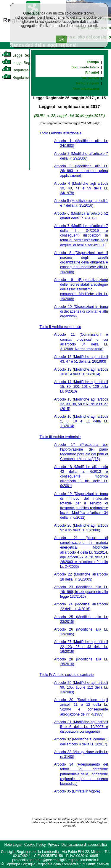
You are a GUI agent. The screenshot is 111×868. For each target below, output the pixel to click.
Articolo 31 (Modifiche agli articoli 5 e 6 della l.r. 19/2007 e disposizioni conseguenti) (81, 727)
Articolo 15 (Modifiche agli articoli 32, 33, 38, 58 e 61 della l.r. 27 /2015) (81, 404)
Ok (61, 39)
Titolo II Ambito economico (60, 327)
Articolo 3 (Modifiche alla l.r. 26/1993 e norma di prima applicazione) (81, 171)
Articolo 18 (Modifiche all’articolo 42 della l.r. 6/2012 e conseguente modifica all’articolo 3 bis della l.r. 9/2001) (81, 476)
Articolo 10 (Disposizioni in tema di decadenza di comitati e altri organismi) (81, 311)
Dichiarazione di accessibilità (84, 845)
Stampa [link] (93, 62)
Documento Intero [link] (85, 67)
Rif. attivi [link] (92, 73)
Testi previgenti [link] (87, 83)
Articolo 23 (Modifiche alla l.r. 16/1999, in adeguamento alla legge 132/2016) (81, 592)
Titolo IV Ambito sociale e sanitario (67, 675)
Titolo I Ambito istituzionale (61, 133)
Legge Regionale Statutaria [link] (29, 63)
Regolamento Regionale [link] (26, 78)
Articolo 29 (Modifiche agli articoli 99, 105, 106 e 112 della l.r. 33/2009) (81, 687)
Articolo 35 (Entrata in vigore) (77, 791)
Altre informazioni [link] (86, 89)
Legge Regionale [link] (21, 55)
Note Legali (13, 845)
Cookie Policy (35, 845)
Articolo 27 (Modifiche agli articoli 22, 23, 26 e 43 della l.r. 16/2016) (81, 647)
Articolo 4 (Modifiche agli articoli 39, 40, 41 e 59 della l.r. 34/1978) (81, 188)
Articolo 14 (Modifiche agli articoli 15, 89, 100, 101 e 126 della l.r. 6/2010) (81, 387)
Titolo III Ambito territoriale (60, 437)
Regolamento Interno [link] (24, 70)
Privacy (53, 845)
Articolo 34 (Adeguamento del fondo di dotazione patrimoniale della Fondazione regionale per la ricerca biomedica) (81, 774)
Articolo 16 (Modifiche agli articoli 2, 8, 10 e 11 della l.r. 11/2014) (81, 421)
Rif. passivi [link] (90, 78)
